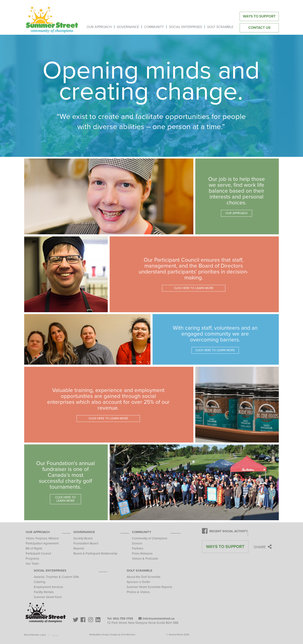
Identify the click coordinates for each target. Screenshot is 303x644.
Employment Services (49, 587)
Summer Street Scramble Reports (149, 587)
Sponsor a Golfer (138, 582)
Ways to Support (259, 16)
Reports (79, 548)
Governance (84, 532)
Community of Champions (150, 538)
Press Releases (142, 553)
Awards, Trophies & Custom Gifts (56, 577)
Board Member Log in (35, 635)
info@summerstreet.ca (156, 619)
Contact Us (259, 28)
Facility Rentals (44, 592)
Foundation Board (86, 543)
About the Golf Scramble (144, 577)
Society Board (83, 538)
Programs (32, 559)
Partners (138, 548)
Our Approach (38, 532)
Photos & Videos (138, 592)
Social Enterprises (50, 571)
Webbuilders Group (99, 635)
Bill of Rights (34, 548)
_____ (55, 635)
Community (142, 532)
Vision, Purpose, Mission (42, 538)
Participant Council (38, 553)
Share (263, 547)
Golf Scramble (140, 571)
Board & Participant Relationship (95, 553)
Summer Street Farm (48, 597)
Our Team (32, 564)
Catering (40, 582)
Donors (137, 543)
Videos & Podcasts (145, 559)
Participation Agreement (42, 543)
